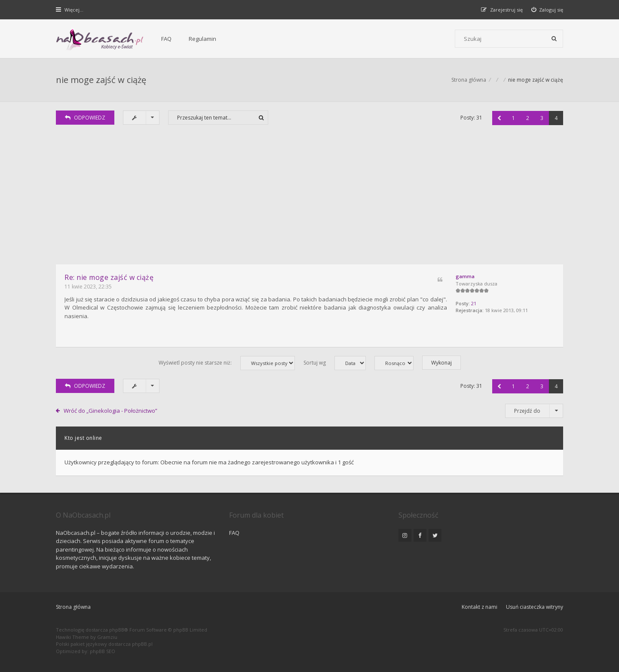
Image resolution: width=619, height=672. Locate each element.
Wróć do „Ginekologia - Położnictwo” (110, 411)
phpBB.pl (142, 644)
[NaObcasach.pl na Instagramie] (405, 535)
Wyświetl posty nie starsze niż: (227, 363)
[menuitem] (547, 10)
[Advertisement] (309, 200)
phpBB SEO (103, 651)
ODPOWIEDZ (85, 118)
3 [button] (542, 118)
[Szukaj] (554, 39)
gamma (465, 276)
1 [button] (513, 118)
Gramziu (107, 637)
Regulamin (202, 39)
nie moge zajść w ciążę (101, 80)
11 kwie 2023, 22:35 (88, 287)
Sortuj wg (335, 363)
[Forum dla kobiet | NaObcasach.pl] (100, 39)
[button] (499, 118)
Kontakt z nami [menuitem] (480, 607)
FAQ (166, 39)
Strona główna (73, 607)
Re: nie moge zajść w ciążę (109, 277)
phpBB (117, 630)
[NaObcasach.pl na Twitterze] (435, 535)
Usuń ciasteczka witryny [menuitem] (535, 607)
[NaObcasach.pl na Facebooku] (420, 535)
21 (474, 303)
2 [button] (528, 118)
